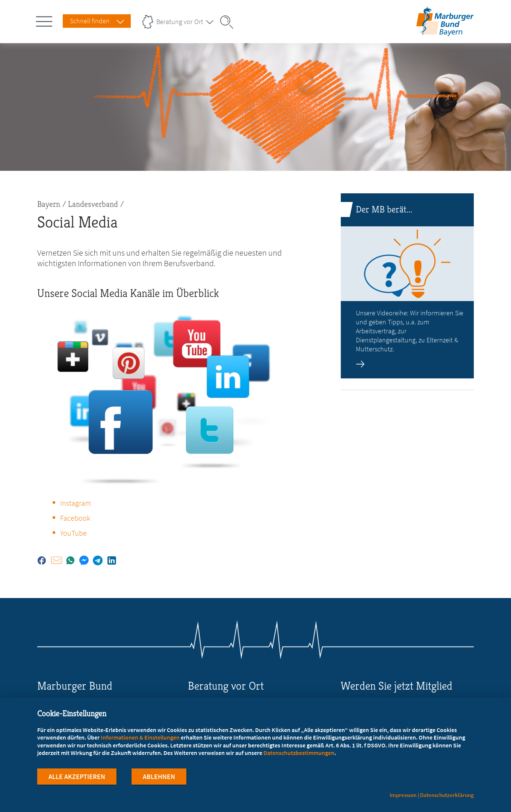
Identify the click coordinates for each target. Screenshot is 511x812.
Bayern (49, 204)
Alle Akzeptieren (77, 778)
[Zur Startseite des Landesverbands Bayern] (443, 31)
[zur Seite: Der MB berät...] (407, 286)
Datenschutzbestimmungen (299, 754)
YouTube (73, 533)
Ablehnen (159, 778)
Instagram (76, 503)
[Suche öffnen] (229, 22)
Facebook (75, 518)
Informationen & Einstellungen (140, 738)
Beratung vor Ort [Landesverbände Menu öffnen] (180, 22)
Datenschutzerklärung (447, 795)
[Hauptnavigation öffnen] (45, 20)
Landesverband (93, 204)
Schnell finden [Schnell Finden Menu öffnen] (90, 21)
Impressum (403, 795)
